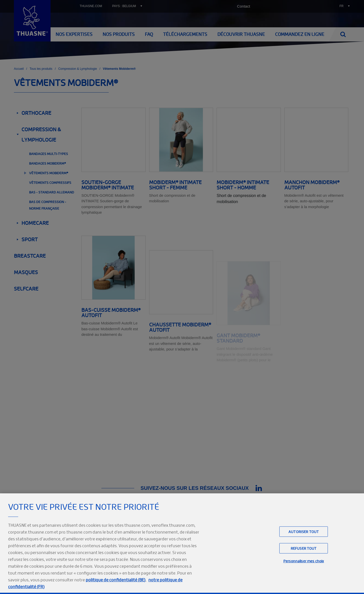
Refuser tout (304, 548)
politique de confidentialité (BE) (116, 580)
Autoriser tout (304, 532)
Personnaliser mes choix (304, 561)
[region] (182, 544)
